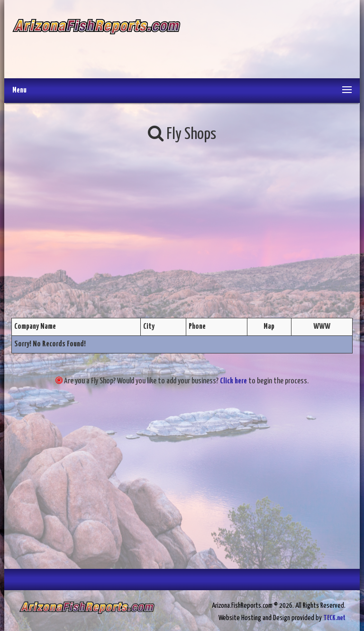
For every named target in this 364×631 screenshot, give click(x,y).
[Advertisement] (266, 40)
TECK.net (334, 618)
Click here (233, 381)
